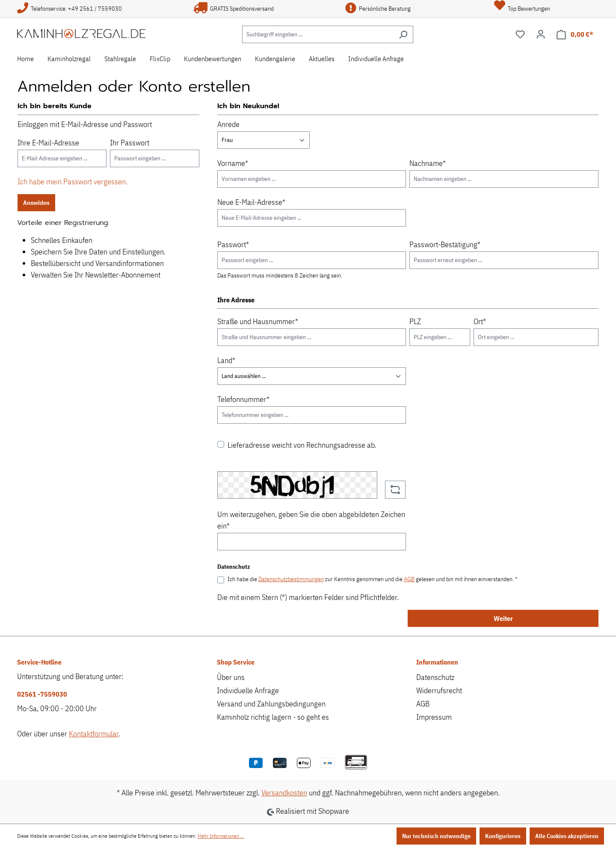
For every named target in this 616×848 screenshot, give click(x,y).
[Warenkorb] (575, 34)
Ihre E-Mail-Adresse (48, 143)
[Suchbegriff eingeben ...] (318, 34)
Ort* (480, 321)
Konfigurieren (503, 836)
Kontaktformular (94, 734)
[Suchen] (403, 34)
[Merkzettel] (520, 34)
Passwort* (233, 244)
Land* (226, 360)
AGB (409, 579)
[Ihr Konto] (541, 34)
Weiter (503, 618)
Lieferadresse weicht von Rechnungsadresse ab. (302, 445)
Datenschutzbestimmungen (291, 579)
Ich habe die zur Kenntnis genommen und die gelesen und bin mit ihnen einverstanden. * (372, 579)
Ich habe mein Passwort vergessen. (73, 182)
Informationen (437, 662)
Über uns (231, 677)
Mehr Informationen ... (221, 836)
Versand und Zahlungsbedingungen (271, 704)
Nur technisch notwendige (436, 836)
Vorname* (233, 163)
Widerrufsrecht (439, 690)
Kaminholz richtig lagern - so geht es (273, 717)
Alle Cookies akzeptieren (567, 836)
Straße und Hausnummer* (258, 321)
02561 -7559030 (42, 694)
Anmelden (36, 203)
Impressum (434, 717)
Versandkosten (284, 793)
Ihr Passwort (130, 143)
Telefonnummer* (243, 399)
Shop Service (236, 662)
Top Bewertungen (522, 9)
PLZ (415, 321)
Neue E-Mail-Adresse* (251, 202)
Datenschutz (435, 677)
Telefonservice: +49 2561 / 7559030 (70, 9)
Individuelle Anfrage (248, 690)
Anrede (228, 124)
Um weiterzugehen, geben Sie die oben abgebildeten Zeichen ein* (311, 520)
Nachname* (428, 163)
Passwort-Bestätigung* (445, 244)
